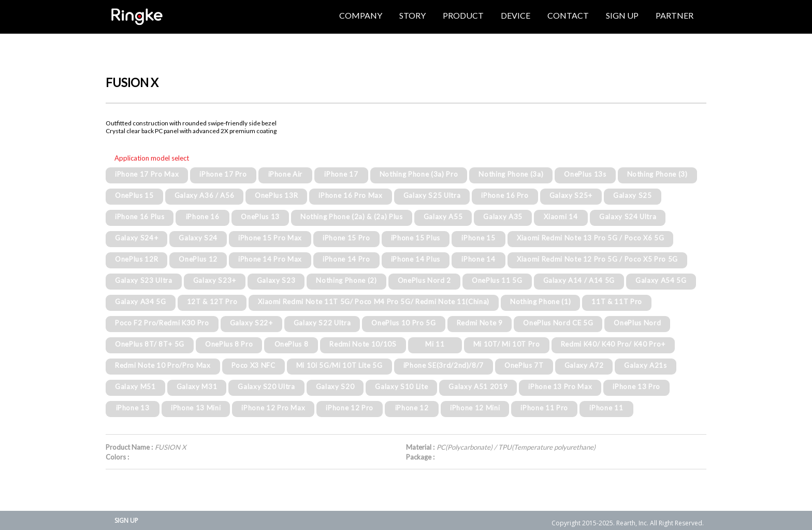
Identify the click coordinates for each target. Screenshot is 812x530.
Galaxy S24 (198, 238)
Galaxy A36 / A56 (205, 195)
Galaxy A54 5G (661, 280)
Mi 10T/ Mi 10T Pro (507, 344)
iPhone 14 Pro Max (270, 259)
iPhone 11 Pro (544, 408)
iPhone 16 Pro (505, 195)
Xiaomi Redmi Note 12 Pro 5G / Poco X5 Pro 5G (597, 259)
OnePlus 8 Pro (229, 344)
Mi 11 (435, 344)
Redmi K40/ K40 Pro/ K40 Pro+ (613, 344)
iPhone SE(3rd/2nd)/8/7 (444, 365)
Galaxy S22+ (251, 323)
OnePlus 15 (134, 195)
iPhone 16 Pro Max (350, 195)
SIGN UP (126, 520)
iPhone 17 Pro (223, 174)
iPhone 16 (203, 217)
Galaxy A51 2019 (478, 386)
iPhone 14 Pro (346, 259)
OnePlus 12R (136, 259)
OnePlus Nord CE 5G (558, 323)
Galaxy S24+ (136, 238)
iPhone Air (286, 174)
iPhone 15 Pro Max (270, 238)
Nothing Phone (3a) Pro (419, 174)
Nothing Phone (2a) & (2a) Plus (352, 217)
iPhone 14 (478, 259)
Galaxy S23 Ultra (144, 280)
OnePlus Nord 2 (424, 280)
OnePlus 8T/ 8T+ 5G (150, 344)
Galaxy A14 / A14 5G (579, 280)
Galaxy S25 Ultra (432, 195)
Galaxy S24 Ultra (628, 217)
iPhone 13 (133, 408)
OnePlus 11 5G (497, 280)
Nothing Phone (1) (540, 302)
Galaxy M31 (197, 386)
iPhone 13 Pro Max (560, 386)
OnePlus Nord (637, 323)
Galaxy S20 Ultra (266, 386)
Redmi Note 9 (480, 323)
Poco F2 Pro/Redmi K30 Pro (162, 323)
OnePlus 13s (585, 174)
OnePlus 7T (524, 365)
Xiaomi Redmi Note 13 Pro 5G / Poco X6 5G (590, 238)
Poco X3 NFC (253, 365)
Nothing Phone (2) (346, 280)
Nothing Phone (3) (657, 174)
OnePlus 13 (260, 217)
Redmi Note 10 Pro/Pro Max (163, 365)
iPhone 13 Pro (636, 386)
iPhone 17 (341, 174)
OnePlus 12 (198, 259)
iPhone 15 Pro (346, 238)
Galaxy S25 (633, 195)
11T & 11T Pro (617, 302)
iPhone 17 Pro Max (147, 174)
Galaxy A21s (645, 365)
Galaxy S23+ (215, 280)
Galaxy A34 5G (141, 302)
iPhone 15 (478, 238)
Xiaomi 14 (561, 217)
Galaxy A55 (443, 217)
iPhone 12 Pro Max (273, 408)
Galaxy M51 (135, 386)
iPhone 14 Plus (416, 259)
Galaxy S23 (276, 280)
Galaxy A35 (503, 217)
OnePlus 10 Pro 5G (403, 323)
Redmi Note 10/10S (363, 344)
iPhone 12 (412, 408)
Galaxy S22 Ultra (322, 323)
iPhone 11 (606, 408)
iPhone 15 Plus (416, 238)
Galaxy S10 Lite (401, 386)
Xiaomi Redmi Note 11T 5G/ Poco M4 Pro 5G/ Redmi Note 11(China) (374, 302)
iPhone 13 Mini (196, 408)
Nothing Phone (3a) (511, 174)
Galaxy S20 (335, 386)
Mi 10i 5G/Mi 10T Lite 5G (339, 365)
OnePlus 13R (276, 195)
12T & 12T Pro (212, 302)
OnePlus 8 (292, 344)
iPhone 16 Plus (140, 217)
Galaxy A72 (584, 365)
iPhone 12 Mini (475, 408)
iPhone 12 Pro (350, 408)
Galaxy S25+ (571, 195)
